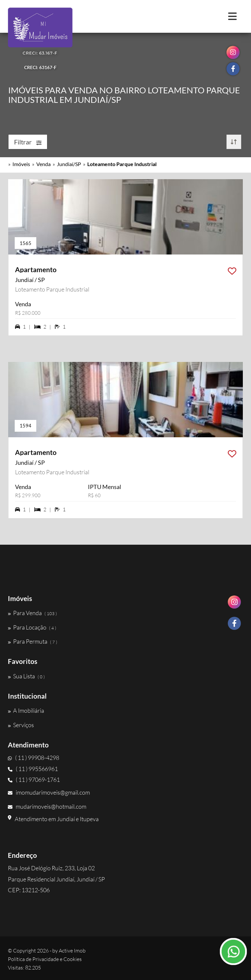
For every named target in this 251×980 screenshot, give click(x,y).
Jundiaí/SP (69, 164)
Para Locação (32, 627)
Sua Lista (26, 676)
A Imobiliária (26, 710)
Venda (43, 164)
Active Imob (72, 951)
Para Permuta (33, 641)
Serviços (21, 725)
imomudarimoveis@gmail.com (49, 792)
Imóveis (21, 164)
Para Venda (32, 613)
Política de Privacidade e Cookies (45, 959)
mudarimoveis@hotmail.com (47, 806)
